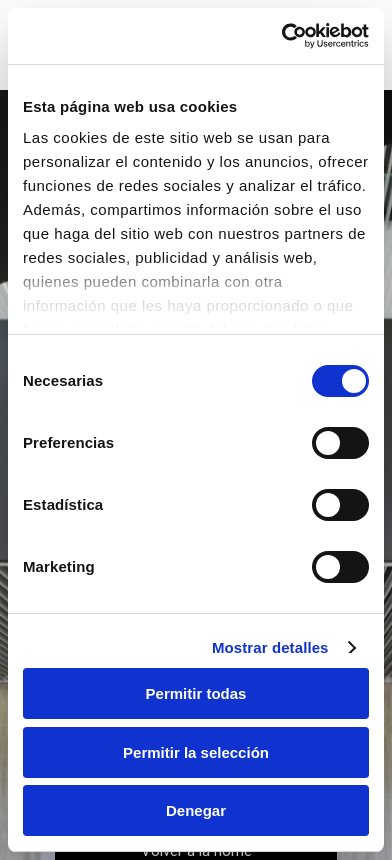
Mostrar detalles (270, 647)
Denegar (196, 810)
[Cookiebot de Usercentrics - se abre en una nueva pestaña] (282, 36)
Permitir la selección (196, 752)
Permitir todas (196, 693)
